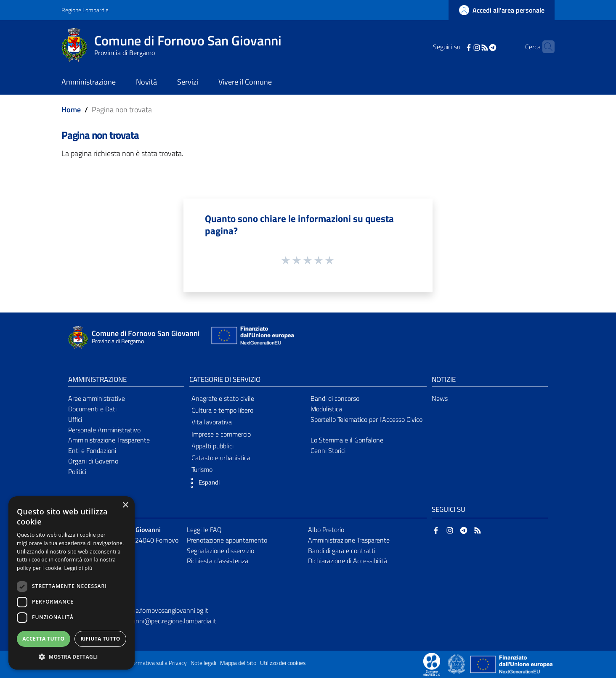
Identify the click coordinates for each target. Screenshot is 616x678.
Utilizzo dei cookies (283, 663)
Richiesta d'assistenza (218, 561)
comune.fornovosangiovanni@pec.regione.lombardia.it (141, 621)
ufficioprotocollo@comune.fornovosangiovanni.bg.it (137, 610)
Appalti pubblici (212, 446)
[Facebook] (456, 47)
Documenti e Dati (92, 409)
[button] (202, 483)
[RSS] (472, 47)
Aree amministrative (97, 398)
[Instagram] (464, 47)
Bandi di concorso (335, 398)
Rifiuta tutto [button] (100, 639)
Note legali (203, 663)
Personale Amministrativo (104, 430)
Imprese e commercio (221, 434)
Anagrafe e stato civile (223, 398)
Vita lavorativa (212, 422)
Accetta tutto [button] (43, 639)
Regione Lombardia (85, 10)
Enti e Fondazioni (92, 450)
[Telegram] (480, 47)
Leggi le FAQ (204, 530)
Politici (77, 471)
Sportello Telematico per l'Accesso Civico (366, 419)
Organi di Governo (93, 461)
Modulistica (326, 409)
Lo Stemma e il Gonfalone (347, 440)
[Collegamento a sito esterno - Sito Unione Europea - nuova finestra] (252, 338)
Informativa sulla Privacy (157, 663)
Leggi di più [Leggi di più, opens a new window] (78, 568)
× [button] (125, 505)
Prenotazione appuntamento (227, 540)
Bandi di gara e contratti (342, 551)
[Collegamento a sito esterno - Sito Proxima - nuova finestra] (432, 664)
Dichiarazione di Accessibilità (348, 561)
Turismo (202, 469)
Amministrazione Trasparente (109, 440)
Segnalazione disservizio (220, 551)
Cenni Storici (328, 450)
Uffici (75, 419)
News (440, 398)
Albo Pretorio (326, 530)
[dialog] (72, 583)
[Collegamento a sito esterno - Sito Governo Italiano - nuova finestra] (457, 664)
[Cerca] (544, 47)
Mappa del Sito (238, 663)
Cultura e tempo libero (222, 410)
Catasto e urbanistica (221, 458)
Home (71, 110)
